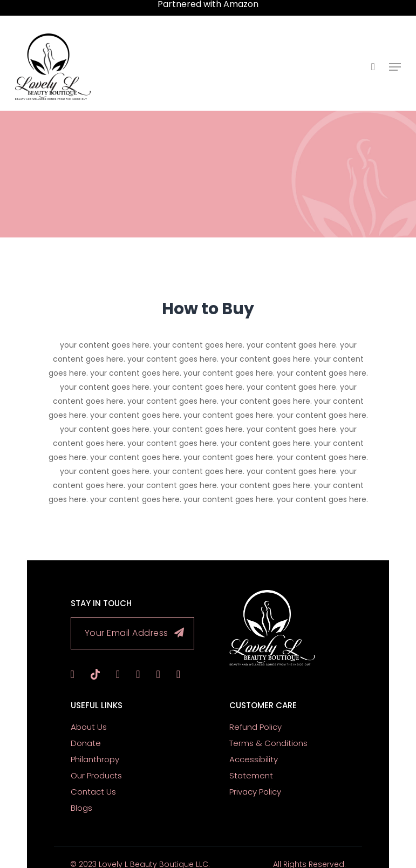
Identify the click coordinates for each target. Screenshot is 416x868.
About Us (89, 714)
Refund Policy (255, 714)
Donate (86, 730)
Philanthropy (95, 746)
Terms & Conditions (268, 730)
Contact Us (93, 779)
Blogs (81, 795)
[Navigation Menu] (395, 60)
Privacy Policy (255, 779)
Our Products (96, 762)
